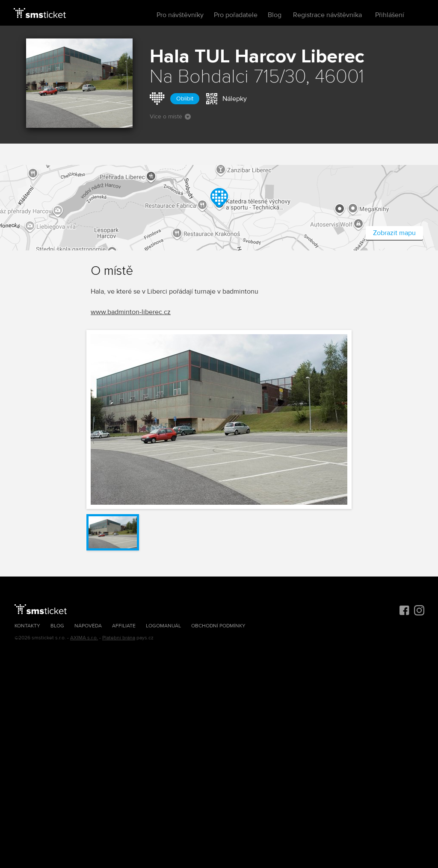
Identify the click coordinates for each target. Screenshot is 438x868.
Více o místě (170, 116)
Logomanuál (163, 626)
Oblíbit (185, 99)
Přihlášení (390, 15)
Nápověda (88, 626)
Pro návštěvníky (180, 15)
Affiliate (124, 626)
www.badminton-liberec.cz (131, 312)
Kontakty (27, 626)
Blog (275, 15)
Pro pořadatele (236, 15)
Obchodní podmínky (218, 626)
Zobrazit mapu (394, 233)
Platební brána (119, 638)
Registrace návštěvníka (327, 15)
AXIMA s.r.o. (84, 638)
